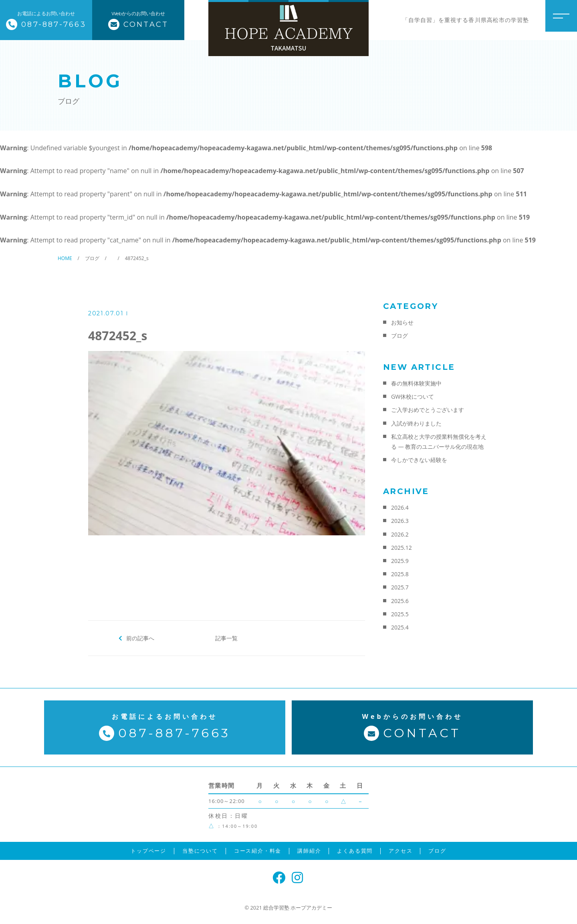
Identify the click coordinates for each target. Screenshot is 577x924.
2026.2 (400, 534)
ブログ (399, 336)
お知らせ (402, 322)
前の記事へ (140, 638)
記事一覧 (226, 638)
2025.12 (401, 548)
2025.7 (400, 587)
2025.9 (400, 561)
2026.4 (400, 507)
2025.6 (400, 601)
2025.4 (400, 627)
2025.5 (400, 614)
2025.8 (400, 574)
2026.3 (400, 521)
